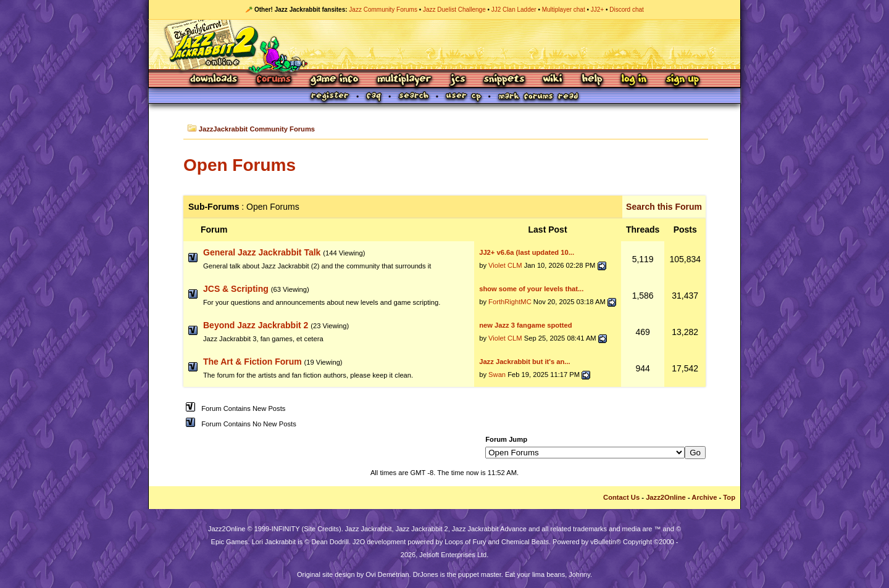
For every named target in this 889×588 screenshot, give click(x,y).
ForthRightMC (510, 302)
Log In (634, 80)
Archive (704, 497)
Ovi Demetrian (387, 574)
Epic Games (230, 542)
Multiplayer (404, 80)
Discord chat (627, 10)
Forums (274, 80)
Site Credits (321, 529)
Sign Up (682, 80)
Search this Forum (664, 207)
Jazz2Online (666, 497)
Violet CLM (505, 265)
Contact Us (621, 497)
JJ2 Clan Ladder (514, 10)
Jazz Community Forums (383, 10)
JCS (458, 80)
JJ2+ (597, 10)
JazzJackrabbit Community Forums (257, 129)
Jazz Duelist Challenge (454, 10)
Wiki (553, 80)
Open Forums (240, 165)
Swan (497, 375)
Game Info (334, 80)
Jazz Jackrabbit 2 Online (444, 44)
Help (592, 80)
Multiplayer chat (564, 10)
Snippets (504, 80)
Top (729, 497)
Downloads (215, 80)
